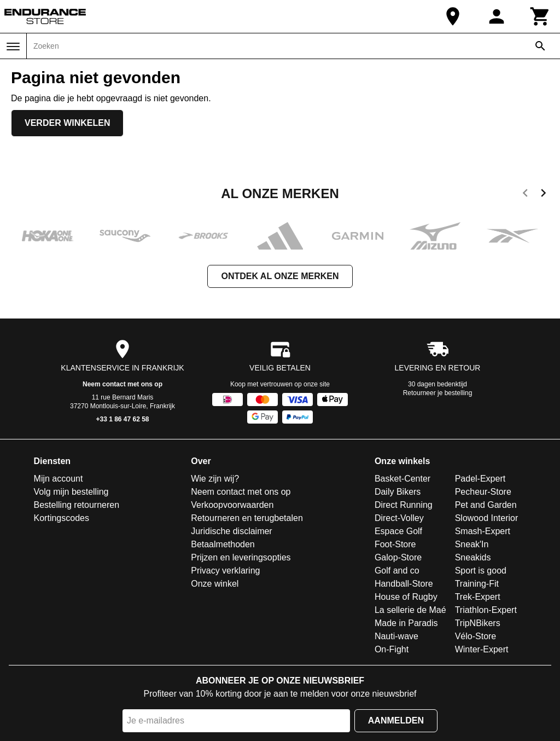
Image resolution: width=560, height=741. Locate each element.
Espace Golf (398, 531)
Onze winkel (215, 584)
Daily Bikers (398, 492)
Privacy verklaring (225, 571)
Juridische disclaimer (232, 531)
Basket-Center (402, 479)
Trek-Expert (478, 597)
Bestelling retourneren (77, 505)
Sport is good (481, 571)
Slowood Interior (487, 518)
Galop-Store (398, 557)
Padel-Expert (480, 479)
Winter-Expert (482, 649)
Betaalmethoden (223, 544)
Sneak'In (472, 544)
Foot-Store (395, 544)
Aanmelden (396, 720)
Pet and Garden (486, 505)
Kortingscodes (62, 518)
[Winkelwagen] (540, 16)
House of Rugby (406, 597)
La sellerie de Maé (410, 610)
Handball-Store (404, 584)
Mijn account (59, 479)
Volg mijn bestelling (71, 492)
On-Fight (392, 649)
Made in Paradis (406, 623)
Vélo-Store (476, 636)
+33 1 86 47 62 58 (122, 419)
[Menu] (13, 47)
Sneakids (473, 557)
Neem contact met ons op (122, 384)
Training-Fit (477, 584)
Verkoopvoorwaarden (232, 505)
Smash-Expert (483, 531)
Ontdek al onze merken (280, 276)
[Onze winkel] (453, 16)
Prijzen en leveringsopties (241, 557)
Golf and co (397, 571)
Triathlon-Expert (486, 610)
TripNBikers (478, 623)
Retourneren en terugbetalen (247, 518)
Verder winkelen (67, 123)
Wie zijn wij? (215, 479)
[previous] (525, 195)
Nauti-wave (396, 636)
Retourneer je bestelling (438, 393)
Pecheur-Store (483, 492)
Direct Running (404, 505)
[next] (543, 195)
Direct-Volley (399, 518)
